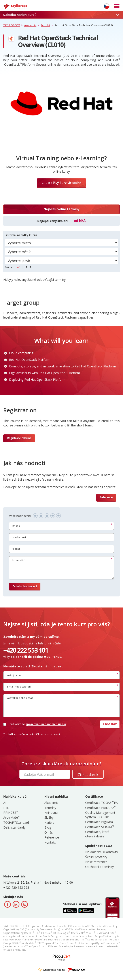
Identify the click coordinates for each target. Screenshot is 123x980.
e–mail (16, 549)
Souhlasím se (35, 724)
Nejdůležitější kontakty (102, 852)
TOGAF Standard (16, 822)
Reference (106, 497)
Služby (49, 817)
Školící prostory (96, 857)
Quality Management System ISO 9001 (100, 815)
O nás (49, 832)
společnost (19, 537)
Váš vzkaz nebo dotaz (20, 698)
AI (5, 803)
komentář (18, 560)
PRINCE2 (10, 813)
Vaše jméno (14, 675)
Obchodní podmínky (99, 867)
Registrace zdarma (19, 438)
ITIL (6, 808)
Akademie (51, 803)
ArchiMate (11, 817)
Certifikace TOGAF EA (101, 803)
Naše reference (96, 862)
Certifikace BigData (99, 822)
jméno (16, 526)
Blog (48, 827)
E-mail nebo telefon (19, 687)
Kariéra (49, 822)
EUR (29, 267)
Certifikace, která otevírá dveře (97, 834)
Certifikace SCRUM (99, 827)
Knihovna (51, 813)
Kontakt (50, 842)
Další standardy (14, 827)
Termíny (50, 808)
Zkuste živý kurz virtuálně (62, 183)
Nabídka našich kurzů (61, 15)
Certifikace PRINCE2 (100, 808)
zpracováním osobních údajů (46, 724)
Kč (19, 267)
